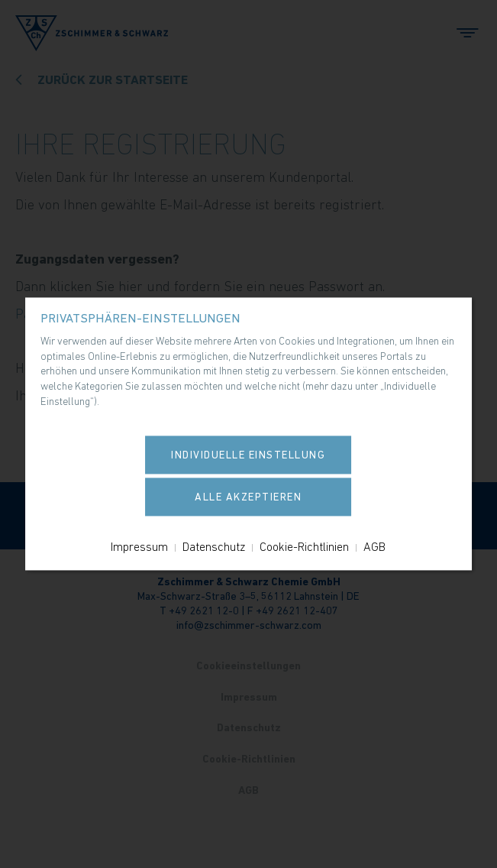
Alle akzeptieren (248, 497)
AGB (374, 547)
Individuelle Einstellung (248, 455)
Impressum (139, 547)
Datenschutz (214, 547)
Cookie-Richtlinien (304, 547)
